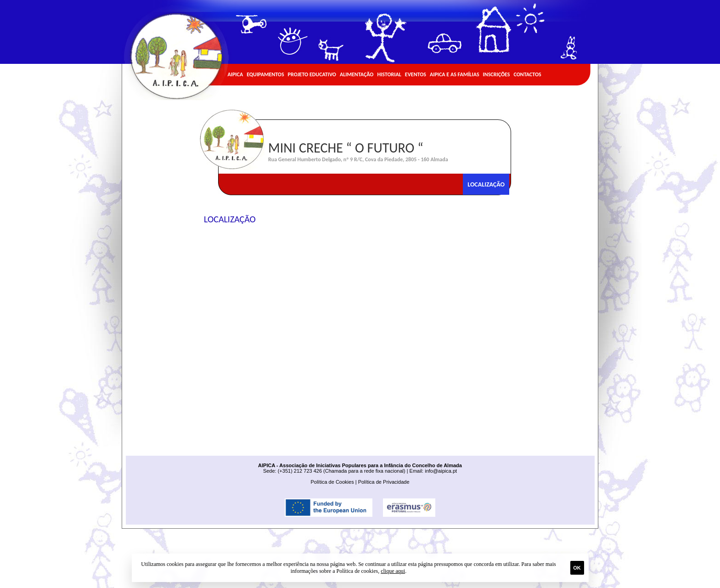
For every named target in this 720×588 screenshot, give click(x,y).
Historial (389, 74)
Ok (577, 568)
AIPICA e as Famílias (455, 74)
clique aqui (393, 571)
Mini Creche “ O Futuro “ (346, 148)
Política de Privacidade (384, 482)
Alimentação (357, 74)
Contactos (527, 74)
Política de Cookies (332, 482)
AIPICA (236, 74)
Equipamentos (265, 74)
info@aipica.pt (441, 471)
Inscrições (497, 74)
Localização (486, 184)
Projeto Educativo (312, 74)
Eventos (416, 74)
